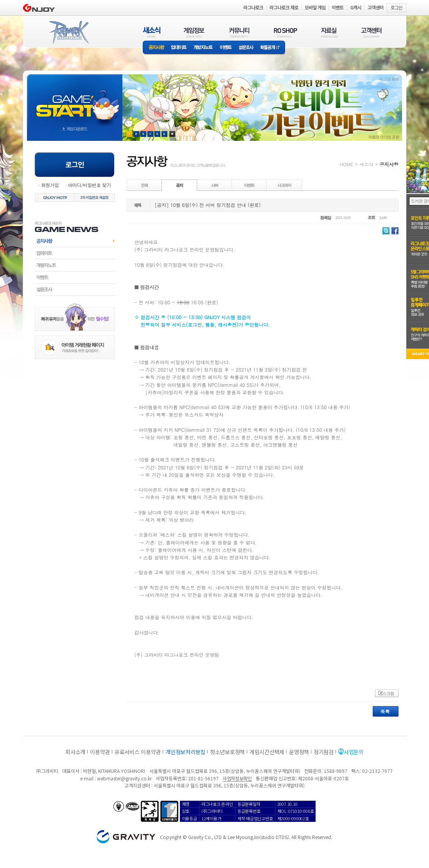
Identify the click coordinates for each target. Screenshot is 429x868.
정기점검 (324, 752)
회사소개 (75, 752)
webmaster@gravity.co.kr (124, 778)
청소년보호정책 (227, 752)
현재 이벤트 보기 (172, 134)
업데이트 (179, 48)
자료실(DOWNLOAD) (329, 32)
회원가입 (50, 185)
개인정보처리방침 (185, 752)
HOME (347, 164)
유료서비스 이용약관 (138, 752)
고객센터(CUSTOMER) (371, 32)
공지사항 (155, 48)
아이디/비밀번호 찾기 (89, 185)
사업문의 (354, 752)
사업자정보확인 (237, 778)
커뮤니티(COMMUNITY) (239, 32)
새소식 (366, 164)
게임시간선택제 (267, 752)
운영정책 (299, 752)
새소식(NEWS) (152, 32)
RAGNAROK (68, 32)
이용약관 (100, 752)
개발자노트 (203, 48)
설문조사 (246, 48)
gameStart (75, 100)
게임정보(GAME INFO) (194, 32)
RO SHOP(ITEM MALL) (285, 32)
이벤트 (226, 48)
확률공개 (271, 48)
